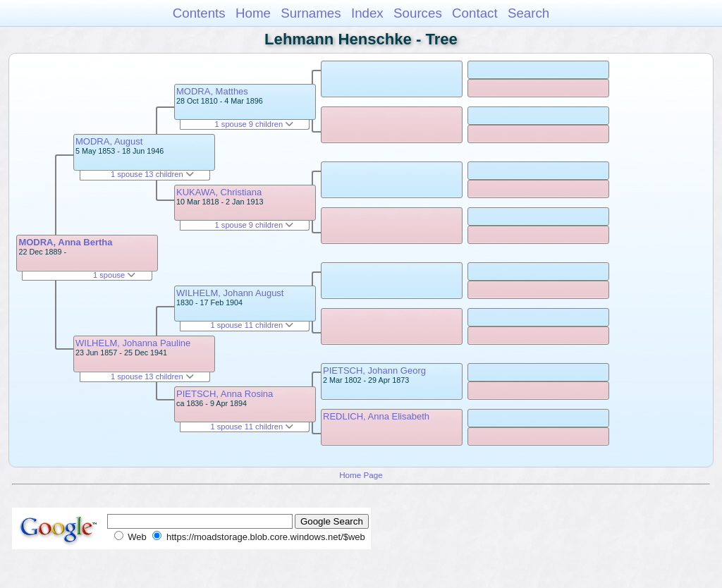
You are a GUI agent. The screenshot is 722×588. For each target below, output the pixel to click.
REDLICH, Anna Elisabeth (376, 416)
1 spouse (114, 275)
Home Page (361, 475)
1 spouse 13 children (152, 174)
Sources (418, 13)
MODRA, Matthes (212, 91)
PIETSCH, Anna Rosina (225, 394)
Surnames (311, 13)
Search (528, 13)
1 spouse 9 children (255, 124)
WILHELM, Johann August (230, 293)
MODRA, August (109, 141)
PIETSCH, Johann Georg (374, 370)
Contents (199, 13)
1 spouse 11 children (252, 325)
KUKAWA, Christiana (219, 192)
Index (367, 13)
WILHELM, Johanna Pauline (133, 343)
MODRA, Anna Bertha (65, 242)
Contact (475, 13)
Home (253, 13)
